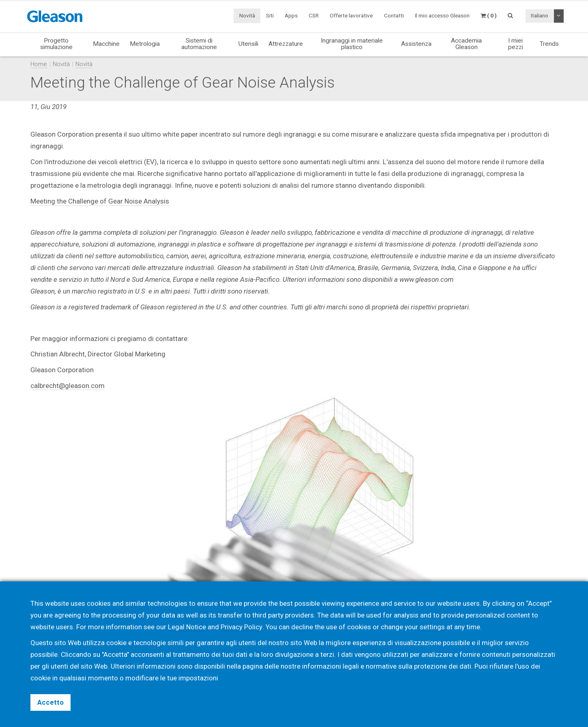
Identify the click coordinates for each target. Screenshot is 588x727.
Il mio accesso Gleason (442, 15)
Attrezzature (286, 44)
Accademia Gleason (466, 44)
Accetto (50, 702)
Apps (291, 15)
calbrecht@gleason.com (68, 386)
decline (302, 627)
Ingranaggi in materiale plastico (352, 44)
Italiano (540, 15)
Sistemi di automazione (199, 44)
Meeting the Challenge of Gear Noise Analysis (100, 201)
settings (432, 627)
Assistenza (416, 44)
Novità (247, 15)
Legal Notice (187, 627)
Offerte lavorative (351, 15)
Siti (270, 15)
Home (39, 64)
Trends (549, 44)
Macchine (106, 44)
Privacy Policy (241, 627)
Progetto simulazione (56, 44)
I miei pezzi (516, 44)
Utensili (248, 44)
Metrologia (145, 44)
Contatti (394, 15)
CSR (314, 15)
